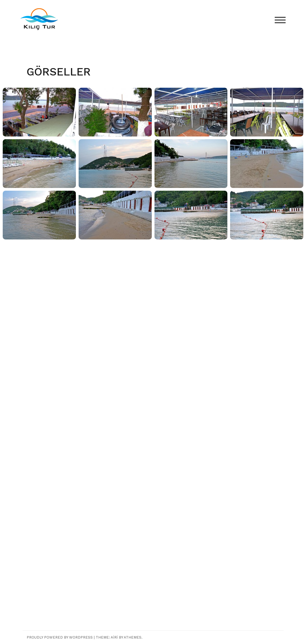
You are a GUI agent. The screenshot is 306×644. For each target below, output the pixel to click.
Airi (114, 637)
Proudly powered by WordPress (60, 637)
